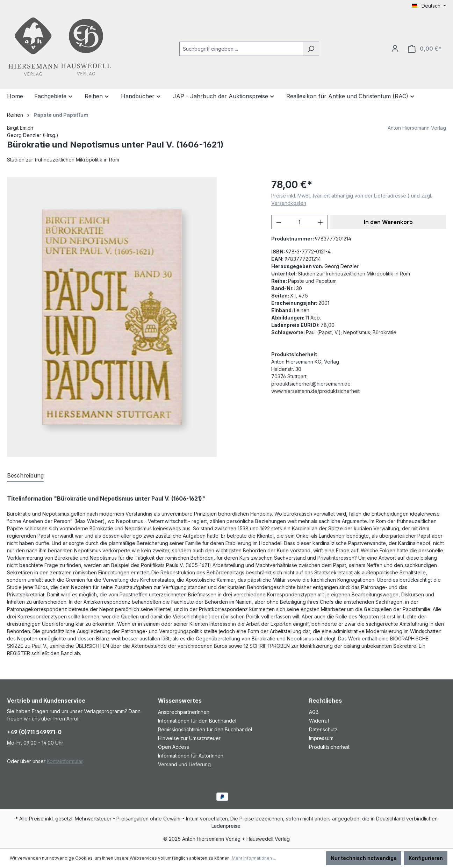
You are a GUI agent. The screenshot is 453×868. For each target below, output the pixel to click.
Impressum (321, 738)
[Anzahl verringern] (279, 222)
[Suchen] (311, 49)
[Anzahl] (300, 222)
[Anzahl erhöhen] (321, 222)
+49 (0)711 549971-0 (34, 732)
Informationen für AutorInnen (191, 756)
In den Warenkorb (388, 222)
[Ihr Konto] (395, 49)
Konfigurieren (426, 858)
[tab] (25, 476)
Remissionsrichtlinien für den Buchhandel (205, 729)
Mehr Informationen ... (254, 858)
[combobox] (241, 49)
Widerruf (319, 721)
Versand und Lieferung (184, 764)
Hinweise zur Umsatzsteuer (189, 738)
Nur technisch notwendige (364, 858)
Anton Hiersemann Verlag (417, 128)
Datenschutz (323, 729)
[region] (132, 317)
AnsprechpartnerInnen (184, 712)
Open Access (174, 747)
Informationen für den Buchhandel (197, 721)
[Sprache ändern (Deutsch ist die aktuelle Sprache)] (429, 6)
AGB (314, 712)
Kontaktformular (65, 761)
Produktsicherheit (329, 747)
